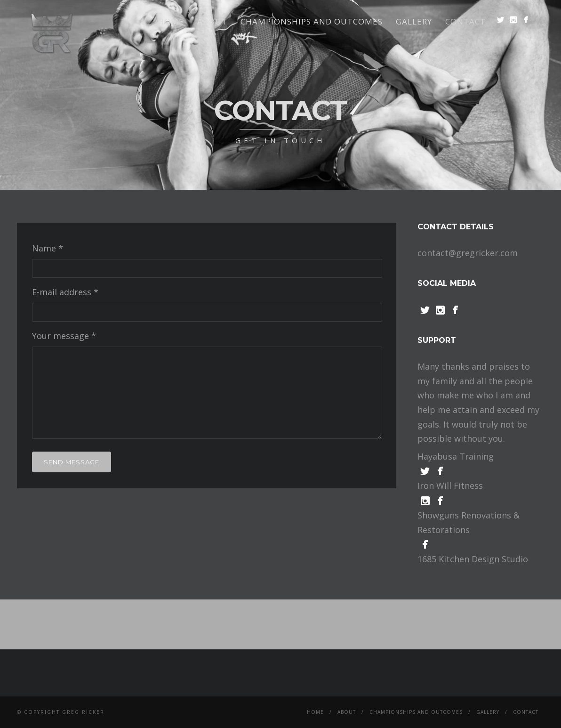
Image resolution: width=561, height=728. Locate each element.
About (212, 21)
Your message (64, 336)
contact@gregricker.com (468, 253)
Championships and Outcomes (312, 21)
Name (48, 248)
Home (171, 21)
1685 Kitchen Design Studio (473, 559)
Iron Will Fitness (450, 485)
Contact (465, 21)
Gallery (414, 21)
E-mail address (65, 292)
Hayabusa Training (456, 456)
